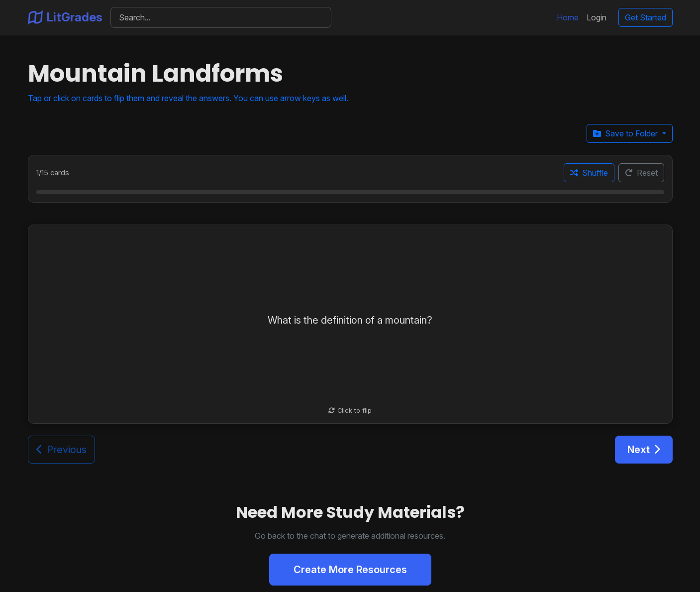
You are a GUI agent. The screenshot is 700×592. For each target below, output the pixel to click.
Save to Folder (626, 133)
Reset (641, 173)
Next (644, 450)
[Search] (221, 17)
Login (597, 17)
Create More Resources (350, 570)
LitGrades (65, 17)
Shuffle (589, 173)
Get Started (646, 17)
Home (568, 17)
